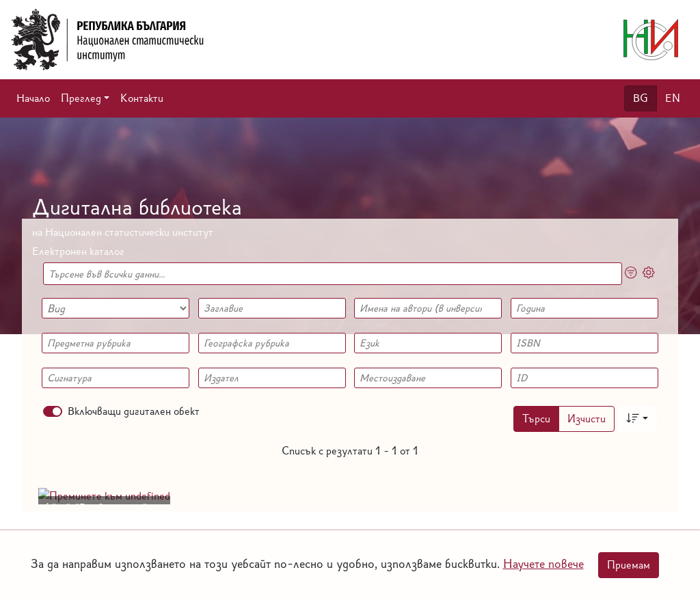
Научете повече (543, 563)
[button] (85, 98)
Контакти (142, 98)
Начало (33, 98)
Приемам (629, 565)
